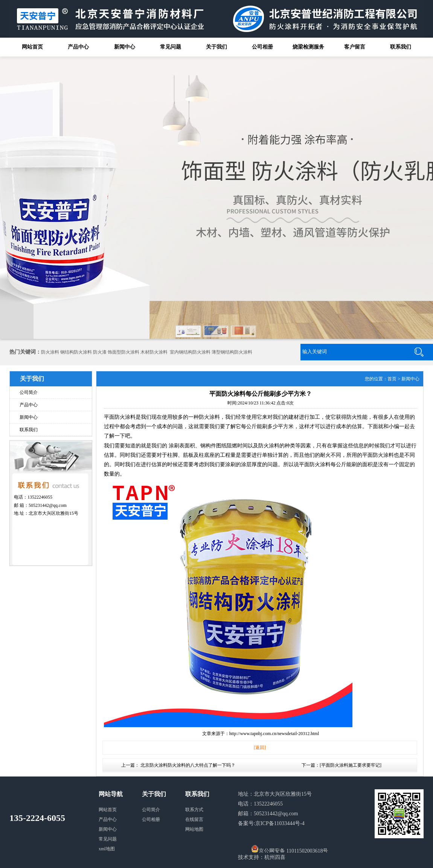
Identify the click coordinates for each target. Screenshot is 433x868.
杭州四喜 (275, 857)
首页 (392, 379)
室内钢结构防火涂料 (190, 352)
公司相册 (262, 47)
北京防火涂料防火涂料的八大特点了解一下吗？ (188, 765)
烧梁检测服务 (308, 47)
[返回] (260, 747)
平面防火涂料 (120, 417)
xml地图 (107, 849)
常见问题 (171, 47)
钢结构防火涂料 (76, 352)
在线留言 (194, 819)
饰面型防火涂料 (123, 352)
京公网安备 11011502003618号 (290, 849)
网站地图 (194, 829)
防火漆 (100, 352)
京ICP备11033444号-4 (280, 823)
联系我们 (401, 47)
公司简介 (29, 392)
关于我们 (216, 47)
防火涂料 (50, 352)
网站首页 (32, 47)
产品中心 (78, 47)
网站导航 (111, 794)
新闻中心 (125, 47)
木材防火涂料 (154, 352)
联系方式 (194, 810)
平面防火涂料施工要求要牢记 (351, 765)
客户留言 (355, 47)
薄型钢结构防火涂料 (232, 352)
